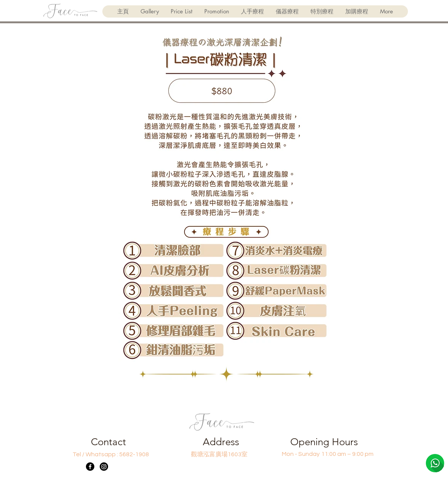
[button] (252, 11)
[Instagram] (104, 467)
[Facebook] (90, 467)
